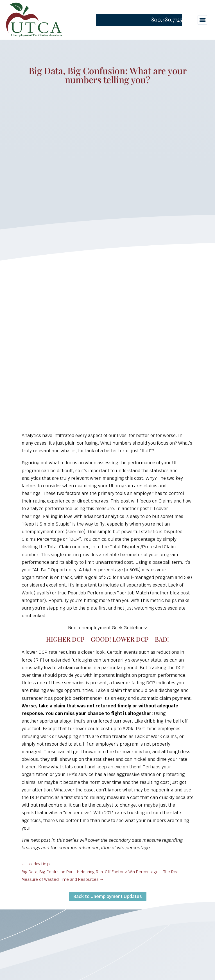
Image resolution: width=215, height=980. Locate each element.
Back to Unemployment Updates (108, 896)
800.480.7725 (167, 19)
